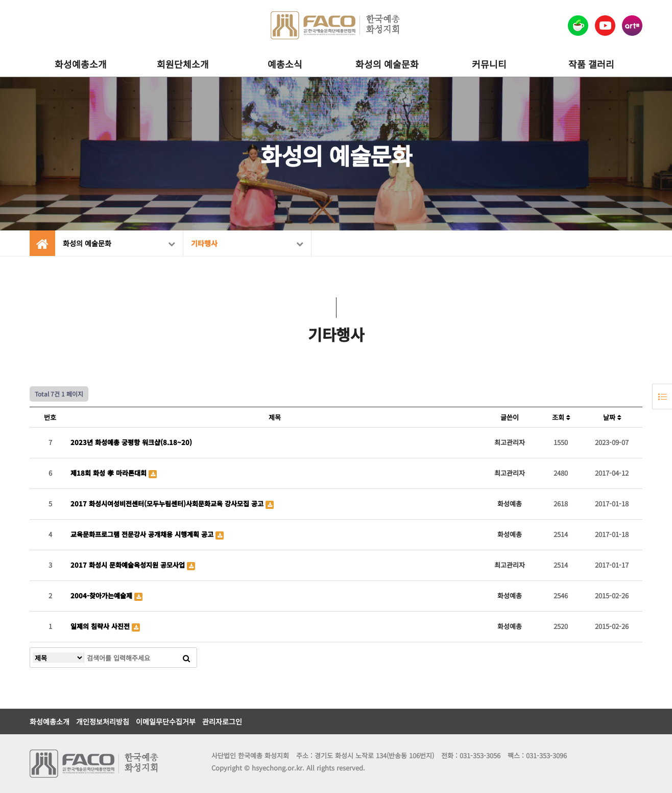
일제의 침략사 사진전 (101, 626)
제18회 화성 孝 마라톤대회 (110, 473)
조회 (561, 417)
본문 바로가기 (0, 0)
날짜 (612, 417)
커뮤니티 (489, 64)
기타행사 (247, 243)
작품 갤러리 (591, 64)
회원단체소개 (183, 64)
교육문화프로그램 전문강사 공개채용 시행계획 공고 (143, 534)
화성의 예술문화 (387, 64)
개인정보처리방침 (103, 721)
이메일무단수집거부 (166, 721)
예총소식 (285, 64)
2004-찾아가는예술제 (102, 596)
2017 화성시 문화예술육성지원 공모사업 (129, 565)
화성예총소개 (81, 64)
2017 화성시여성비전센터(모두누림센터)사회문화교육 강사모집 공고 (168, 504)
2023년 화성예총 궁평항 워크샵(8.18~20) (131, 442)
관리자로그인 (222, 721)
